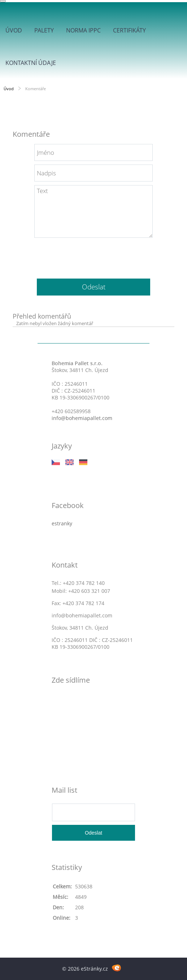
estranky (62, 523)
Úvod (14, 30)
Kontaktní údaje (31, 63)
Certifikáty (129, 30)
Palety (44, 30)
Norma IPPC (83, 30)
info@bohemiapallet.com (82, 418)
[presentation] (93, 255)
